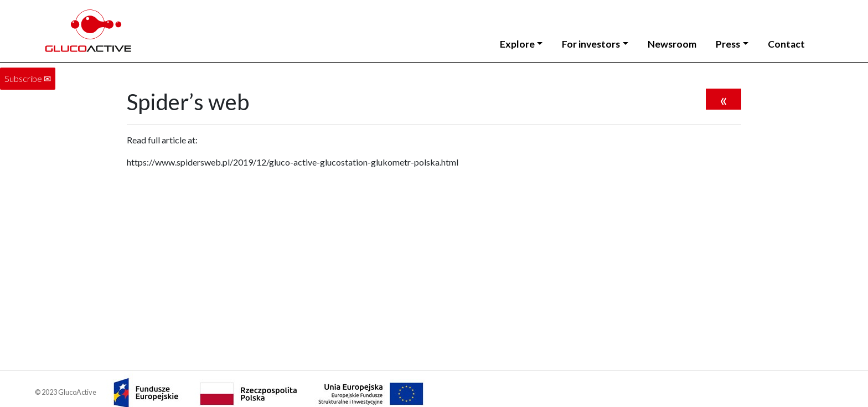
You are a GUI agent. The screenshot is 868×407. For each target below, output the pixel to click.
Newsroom (672, 44)
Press (728, 44)
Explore (517, 44)
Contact (786, 44)
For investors (591, 44)
